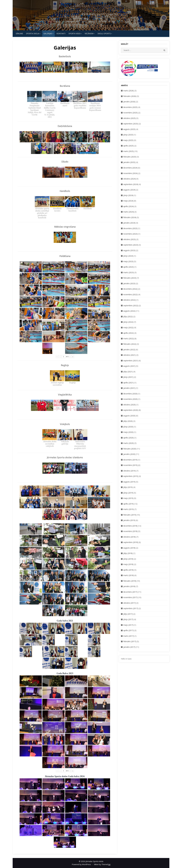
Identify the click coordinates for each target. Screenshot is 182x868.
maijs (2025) (128, 140)
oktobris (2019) (130, 471)
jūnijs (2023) (128, 256)
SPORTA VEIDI (74, 33)
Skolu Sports (104, 33)
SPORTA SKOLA (33, 33)
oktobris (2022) (130, 300)
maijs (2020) (128, 432)
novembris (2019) (130, 465)
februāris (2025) (130, 157)
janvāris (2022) (129, 350)
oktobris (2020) (130, 405)
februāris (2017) (130, 641)
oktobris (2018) (130, 537)
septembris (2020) (131, 410)
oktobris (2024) (130, 179)
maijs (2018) (128, 564)
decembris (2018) (130, 526)
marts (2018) (129, 575)
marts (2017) (129, 636)
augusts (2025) (129, 129)
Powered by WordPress (81, 864)
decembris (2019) (130, 460)
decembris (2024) (130, 168)
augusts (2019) (129, 482)
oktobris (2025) (130, 118)
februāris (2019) (130, 515)
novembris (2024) (130, 173)
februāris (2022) (130, 344)
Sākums (19, 33)
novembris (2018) (130, 531)
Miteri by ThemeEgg (102, 864)
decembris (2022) (130, 289)
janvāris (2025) (129, 162)
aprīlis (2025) (129, 146)
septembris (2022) (131, 305)
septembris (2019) (131, 476)
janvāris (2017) (129, 647)
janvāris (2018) (129, 586)
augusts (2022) (129, 311)
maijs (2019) (128, 498)
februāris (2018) (130, 581)
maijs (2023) (128, 261)
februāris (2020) (130, 449)
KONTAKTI (61, 33)
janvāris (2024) (129, 223)
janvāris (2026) (129, 102)
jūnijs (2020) (128, 427)
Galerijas (48, 33)
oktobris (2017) (130, 603)
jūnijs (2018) (128, 559)
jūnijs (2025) (128, 135)
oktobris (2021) (130, 355)
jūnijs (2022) (128, 322)
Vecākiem (89, 33)
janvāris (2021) (129, 388)
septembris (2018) (131, 542)
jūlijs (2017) (128, 614)
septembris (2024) (131, 184)
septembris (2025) (131, 124)
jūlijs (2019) (128, 487)
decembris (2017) (130, 592)
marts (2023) (129, 272)
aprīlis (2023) (129, 267)
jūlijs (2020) (128, 421)
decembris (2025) (130, 107)
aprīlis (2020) (129, 438)
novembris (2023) (130, 234)
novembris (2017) (130, 597)
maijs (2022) (128, 328)
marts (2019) (129, 509)
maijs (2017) (128, 625)
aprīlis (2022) (129, 333)
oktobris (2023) (130, 239)
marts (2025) (129, 151)
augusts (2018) (129, 548)
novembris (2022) (130, 294)
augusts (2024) (129, 190)
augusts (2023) (129, 250)
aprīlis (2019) (129, 504)
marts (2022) (129, 339)
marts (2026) (129, 91)
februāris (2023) (130, 278)
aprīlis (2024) (129, 206)
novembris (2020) (130, 399)
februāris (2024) (130, 217)
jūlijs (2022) (128, 316)
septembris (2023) (131, 245)
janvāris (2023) (129, 283)
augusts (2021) (129, 366)
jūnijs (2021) (128, 377)
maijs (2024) (128, 201)
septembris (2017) (131, 608)
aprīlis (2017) (129, 630)
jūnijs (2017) (128, 619)
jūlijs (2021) (128, 372)
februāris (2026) (130, 96)
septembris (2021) (131, 361)
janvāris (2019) (129, 520)
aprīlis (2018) (129, 570)
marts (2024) (129, 212)
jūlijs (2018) (128, 553)
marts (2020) (129, 443)
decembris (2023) (130, 228)
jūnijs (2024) (128, 195)
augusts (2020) (129, 416)
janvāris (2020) (129, 454)
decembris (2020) (130, 394)
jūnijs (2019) (128, 493)
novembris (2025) (130, 113)
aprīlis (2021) (129, 383)
